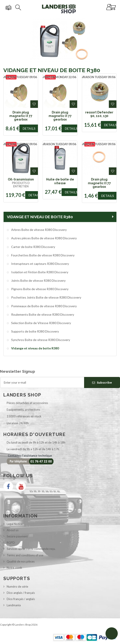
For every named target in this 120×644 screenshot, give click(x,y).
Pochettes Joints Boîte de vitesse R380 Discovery (46, 297)
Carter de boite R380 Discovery (33, 247)
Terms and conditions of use (25, 555)
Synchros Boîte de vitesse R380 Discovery (40, 340)
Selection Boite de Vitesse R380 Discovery (41, 323)
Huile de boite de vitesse (60, 181)
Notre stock (14, 568)
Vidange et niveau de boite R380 (35, 348)
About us (13, 530)
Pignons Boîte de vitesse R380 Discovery (39, 289)
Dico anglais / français (21, 593)
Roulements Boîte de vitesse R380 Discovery (42, 314)
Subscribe (102, 383)
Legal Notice (15, 524)
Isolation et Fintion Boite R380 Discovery (39, 272)
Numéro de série (17, 587)
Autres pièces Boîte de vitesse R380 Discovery (44, 238)
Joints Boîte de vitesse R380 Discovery (38, 280)
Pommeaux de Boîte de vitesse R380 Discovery (44, 306)
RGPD (11, 543)
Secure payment (17, 536)
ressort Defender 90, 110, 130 (99, 114)
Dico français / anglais (21, 599)
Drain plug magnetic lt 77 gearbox (21, 116)
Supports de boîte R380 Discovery (35, 331)
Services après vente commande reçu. (31, 549)
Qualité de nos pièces (21, 561)
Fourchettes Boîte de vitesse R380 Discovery (42, 255)
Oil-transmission (21, 179)
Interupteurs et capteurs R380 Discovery (40, 264)
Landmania (14, 605)
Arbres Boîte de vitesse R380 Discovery (39, 230)
